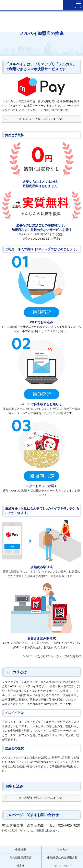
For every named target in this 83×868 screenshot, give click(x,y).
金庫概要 (21, 850)
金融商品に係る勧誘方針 (62, 858)
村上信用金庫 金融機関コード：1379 (16, 5)
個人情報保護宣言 (21, 858)
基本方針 (62, 850)
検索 (68, 5)
